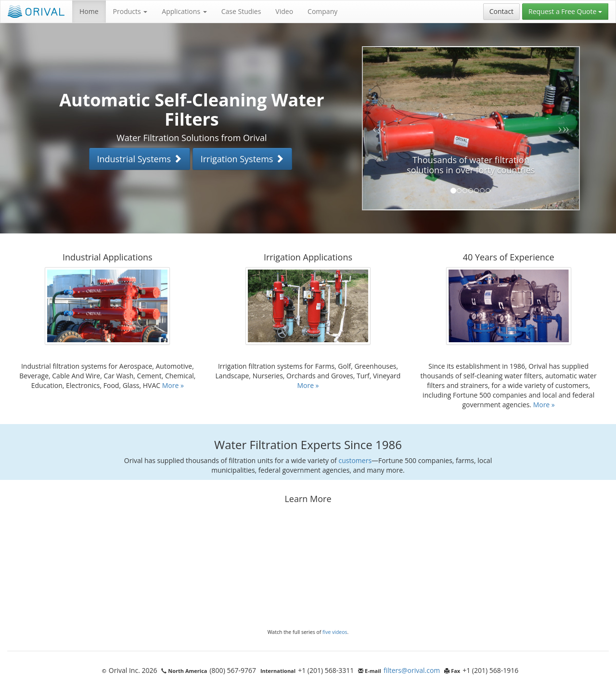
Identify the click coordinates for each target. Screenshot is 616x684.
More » (173, 385)
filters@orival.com (412, 670)
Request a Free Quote (565, 11)
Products (130, 11)
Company (322, 11)
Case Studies (241, 11)
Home (89, 11)
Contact (501, 11)
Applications (184, 11)
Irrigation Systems (242, 159)
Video (284, 11)
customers (355, 460)
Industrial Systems (140, 159)
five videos (335, 632)
